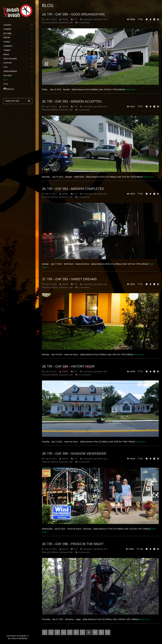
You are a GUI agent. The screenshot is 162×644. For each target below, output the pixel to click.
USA (71, 23)
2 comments (84, 287)
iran (105, 19)
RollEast (54, 23)
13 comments (85, 375)
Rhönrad (46, 23)
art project (88, 19)
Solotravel (63, 23)
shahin (65, 19)
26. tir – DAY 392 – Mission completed (73, 189)
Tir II (76, 19)
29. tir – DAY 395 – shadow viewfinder (74, 454)
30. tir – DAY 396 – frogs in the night (73, 544)
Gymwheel (98, 19)
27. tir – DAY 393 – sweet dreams (69, 279)
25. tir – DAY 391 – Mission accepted (72, 101)
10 (101, 632)
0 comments (84, 23)
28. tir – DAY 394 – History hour (68, 366)
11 (108, 632)
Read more (130, 90)
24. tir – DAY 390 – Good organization (73, 14)
